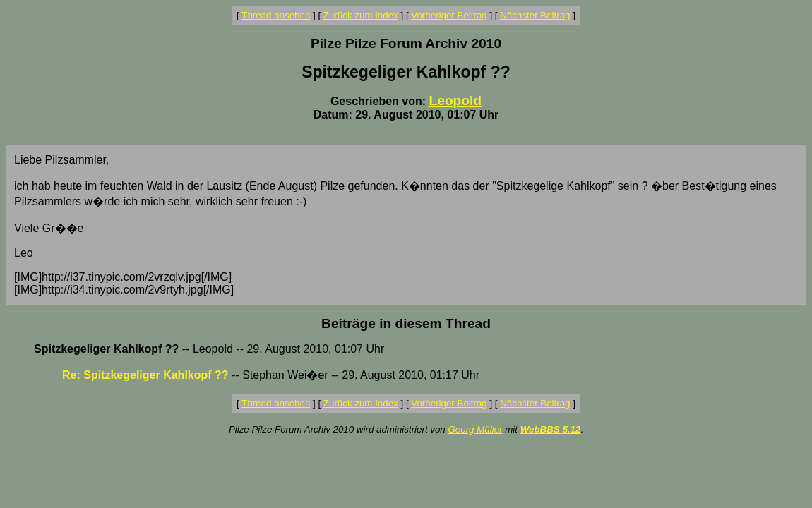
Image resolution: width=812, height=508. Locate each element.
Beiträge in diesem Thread (406, 323)
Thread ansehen (276, 15)
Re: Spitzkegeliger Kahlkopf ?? (145, 375)
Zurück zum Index (361, 15)
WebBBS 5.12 (551, 429)
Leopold (455, 101)
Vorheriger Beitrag (449, 15)
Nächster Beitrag (535, 15)
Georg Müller (475, 429)
